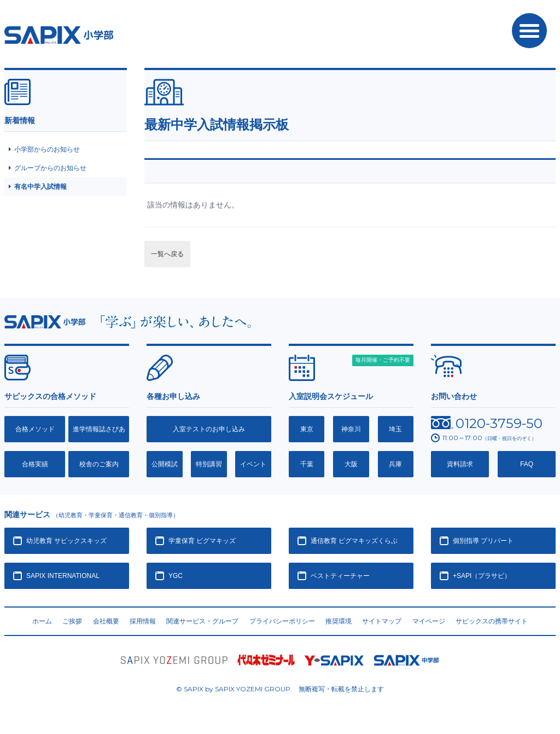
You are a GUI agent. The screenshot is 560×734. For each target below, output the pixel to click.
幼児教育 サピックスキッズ (66, 541)
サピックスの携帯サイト (492, 621)
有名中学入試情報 (40, 187)
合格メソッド (35, 429)
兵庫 (395, 464)
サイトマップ (382, 621)
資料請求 (460, 464)
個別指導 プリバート (483, 541)
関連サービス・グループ (202, 621)
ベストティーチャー (340, 576)
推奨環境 (339, 621)
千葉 (307, 464)
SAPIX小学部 (59, 35)
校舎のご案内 (99, 464)
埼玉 (395, 429)
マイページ (429, 621)
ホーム (42, 621)
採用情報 (143, 621)
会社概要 (106, 621)
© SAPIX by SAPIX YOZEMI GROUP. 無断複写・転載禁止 (280, 689)
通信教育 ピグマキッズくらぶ (354, 541)
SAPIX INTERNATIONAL (63, 576)
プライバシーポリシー (282, 621)
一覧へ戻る (167, 254)
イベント (253, 464)
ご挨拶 (72, 621)
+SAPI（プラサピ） (482, 576)
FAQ (527, 464)
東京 (307, 429)
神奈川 (351, 429)
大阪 (351, 464)
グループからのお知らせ (50, 168)
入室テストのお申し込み (209, 429)
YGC (176, 576)
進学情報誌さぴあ (99, 429)
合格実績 (35, 464)
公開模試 (165, 464)
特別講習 (209, 464)
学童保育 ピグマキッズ (202, 541)
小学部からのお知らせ (47, 149)
